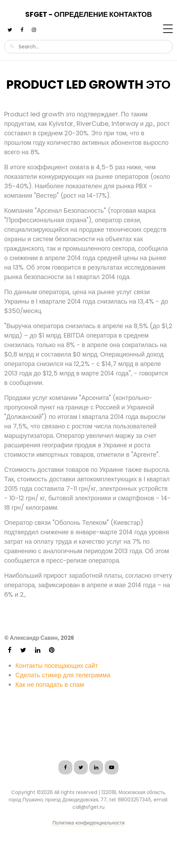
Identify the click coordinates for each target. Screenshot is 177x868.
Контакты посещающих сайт (57, 666)
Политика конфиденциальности (89, 823)
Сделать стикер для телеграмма (63, 675)
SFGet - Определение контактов (89, 14)
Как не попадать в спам (50, 684)
